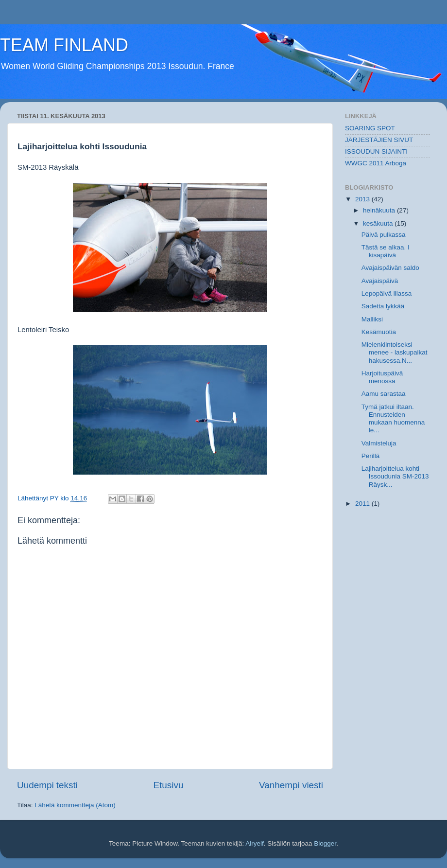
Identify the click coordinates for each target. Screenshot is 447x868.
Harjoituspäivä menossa (382, 377)
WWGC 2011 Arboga (376, 163)
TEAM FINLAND (64, 45)
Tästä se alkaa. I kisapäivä (386, 251)
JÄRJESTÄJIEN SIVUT (379, 140)
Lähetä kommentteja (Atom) (75, 805)
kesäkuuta (379, 223)
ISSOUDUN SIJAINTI (376, 151)
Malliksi (372, 319)
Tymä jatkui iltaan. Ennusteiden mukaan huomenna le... (393, 419)
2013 (363, 199)
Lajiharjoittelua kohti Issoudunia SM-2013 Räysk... (395, 476)
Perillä (371, 456)
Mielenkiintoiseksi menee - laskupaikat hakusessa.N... (395, 352)
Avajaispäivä (380, 281)
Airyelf (255, 843)
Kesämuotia (379, 332)
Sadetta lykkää (383, 306)
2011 (363, 504)
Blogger (325, 843)
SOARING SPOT (370, 128)
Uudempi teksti (47, 785)
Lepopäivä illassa (387, 293)
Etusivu (169, 785)
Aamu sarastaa (384, 394)
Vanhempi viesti (291, 785)
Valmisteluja (379, 443)
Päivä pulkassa (384, 235)
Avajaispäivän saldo (390, 268)
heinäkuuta (380, 210)
